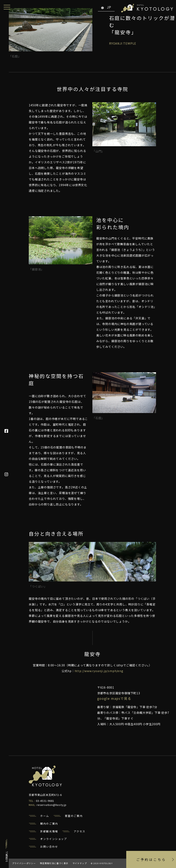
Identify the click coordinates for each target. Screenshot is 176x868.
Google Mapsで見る (114, 698)
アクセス (79, 831)
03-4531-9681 (45, 801)
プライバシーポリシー (24, 863)
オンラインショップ (54, 839)
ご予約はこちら (151, 859)
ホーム (45, 816)
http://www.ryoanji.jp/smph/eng (99, 671)
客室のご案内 (74, 816)
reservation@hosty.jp (52, 805)
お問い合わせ (49, 847)
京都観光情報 (49, 831)
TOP (7, 856)
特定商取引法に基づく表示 (54, 863)
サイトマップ (80, 863)
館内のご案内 (49, 824)
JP (106, 7)
